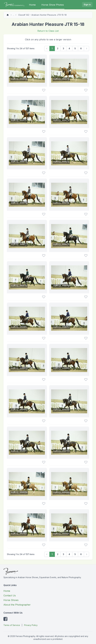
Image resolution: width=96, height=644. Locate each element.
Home (32, 5)
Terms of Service (12, 625)
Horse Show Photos (53, 5)
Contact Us (10, 595)
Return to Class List (48, 31)
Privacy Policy (31, 625)
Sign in (87, 5)
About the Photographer (17, 605)
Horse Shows (11, 600)
